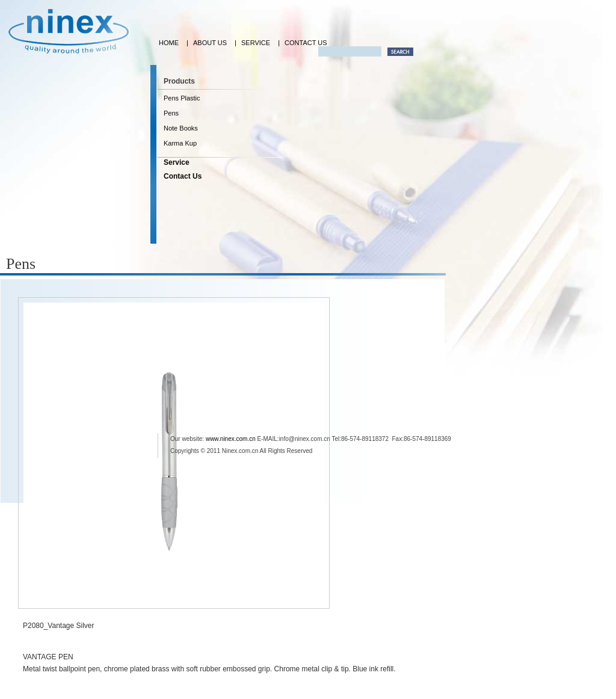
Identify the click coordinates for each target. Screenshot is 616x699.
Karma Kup (180, 143)
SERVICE (256, 43)
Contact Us (183, 176)
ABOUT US (210, 43)
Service (177, 162)
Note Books (181, 128)
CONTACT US (306, 43)
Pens (171, 113)
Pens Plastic (182, 98)
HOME (169, 43)
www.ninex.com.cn (231, 439)
